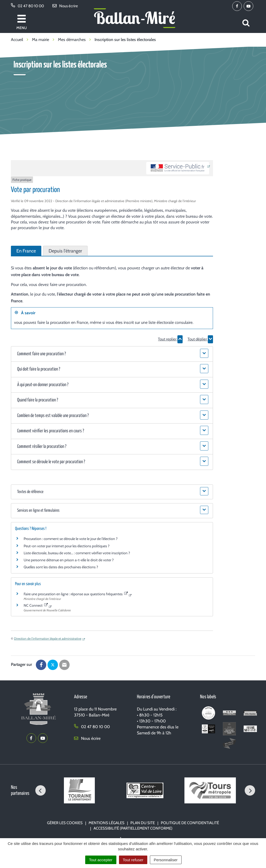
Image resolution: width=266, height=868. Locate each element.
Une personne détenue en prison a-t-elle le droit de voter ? (69, 560)
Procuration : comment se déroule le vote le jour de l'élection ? (71, 539)
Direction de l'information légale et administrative (48, 638)
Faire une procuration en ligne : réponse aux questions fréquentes (76, 594)
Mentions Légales (107, 823)
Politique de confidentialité (190, 823)
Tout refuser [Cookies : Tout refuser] (133, 860)
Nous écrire (87, 738)
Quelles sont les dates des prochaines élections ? (61, 567)
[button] (112, 354)
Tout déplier (200, 339)
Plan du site (143, 823)
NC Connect (36, 605)
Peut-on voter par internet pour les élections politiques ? (66, 546)
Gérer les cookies (65, 823)
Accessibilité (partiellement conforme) (133, 828)
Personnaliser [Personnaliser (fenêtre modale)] (166, 860)
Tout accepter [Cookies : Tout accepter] (101, 860)
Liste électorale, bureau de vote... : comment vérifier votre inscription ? (77, 553)
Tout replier (170, 339)
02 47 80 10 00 (92, 727)
